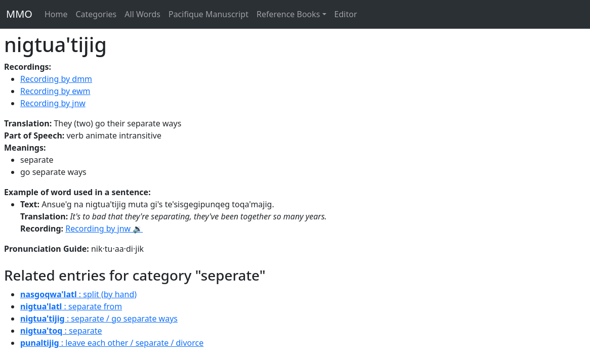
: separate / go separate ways (99, 318)
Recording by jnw (53, 103)
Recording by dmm (56, 79)
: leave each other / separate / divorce (112, 343)
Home (56, 14)
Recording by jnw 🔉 (104, 229)
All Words (142, 14)
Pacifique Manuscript (208, 14)
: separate (61, 331)
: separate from (71, 306)
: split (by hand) (78, 294)
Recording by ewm (55, 91)
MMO (19, 14)
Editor (346, 14)
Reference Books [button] (288, 14)
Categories (96, 14)
